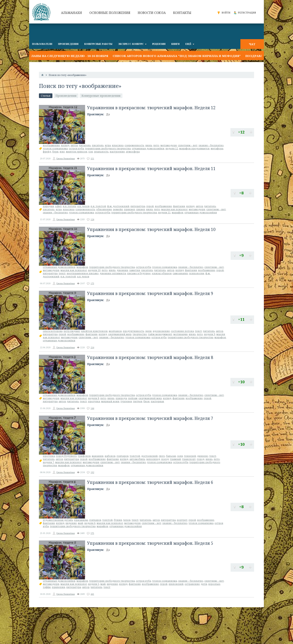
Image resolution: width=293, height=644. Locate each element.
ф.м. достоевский (118, 206)
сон (91, 152)
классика (118, 145)
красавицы (81, 520)
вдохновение (161, 331)
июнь (192, 334)
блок (146, 401)
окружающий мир (120, 334)
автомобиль (137, 459)
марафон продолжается (194, 148)
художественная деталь (58, 520)
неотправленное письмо (83, 273)
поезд (165, 459)
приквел (129, 209)
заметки (135, 270)
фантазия (179, 206)
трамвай (175, 459)
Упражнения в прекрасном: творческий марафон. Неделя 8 (150, 357)
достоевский (149, 456)
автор (74, 145)
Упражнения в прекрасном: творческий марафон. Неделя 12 (151, 108)
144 (92, 408)
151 (92, 158)
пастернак (157, 401)
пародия (48, 206)
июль (149, 145)
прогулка (94, 401)
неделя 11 (164, 212)
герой (150, 206)
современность (134, 145)
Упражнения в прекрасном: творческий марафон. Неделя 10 (151, 229)
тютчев (138, 401)
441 (92, 594)
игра (108, 145)
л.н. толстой (98, 206)
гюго (162, 456)
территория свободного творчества (108, 148)
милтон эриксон (77, 152)
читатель (85, 145)
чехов (127, 520)
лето (156, 145)
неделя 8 (94, 398)
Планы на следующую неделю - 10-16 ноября (69, 56)
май (80, 523)
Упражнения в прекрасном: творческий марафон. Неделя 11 (151, 169)
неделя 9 (210, 334)
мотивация (180, 334)
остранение (192, 584)
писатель (98, 145)
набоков (110, 456)
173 (92, 283)
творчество (140, 334)
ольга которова (53, 331)
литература (138, 206)
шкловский (176, 584)
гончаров (123, 456)
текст (62, 273)
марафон (178, 212)
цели (148, 331)
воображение (51, 145)
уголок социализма (55, 148)
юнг (62, 152)
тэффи (47, 587)
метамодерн (169, 145)
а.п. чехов (83, 206)
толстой (135, 456)
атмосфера (133, 152)
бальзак (171, 456)
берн (55, 152)
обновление (104, 209)
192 (92, 472)
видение (71, 523)
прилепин (58, 587)
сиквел (141, 209)
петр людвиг (72, 331)
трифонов (84, 456)
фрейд (47, 152)
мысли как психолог (174, 209)
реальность (101, 152)
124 (92, 219)
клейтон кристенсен (94, 331)
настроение (117, 152)
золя (180, 456)
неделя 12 (172, 148)
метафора (217, 148)
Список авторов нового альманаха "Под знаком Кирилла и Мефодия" (177, 56)
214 (92, 347)
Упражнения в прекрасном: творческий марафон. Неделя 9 (150, 293)
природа (121, 398)
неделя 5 (94, 584)
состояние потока (182, 331)
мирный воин (110, 401)
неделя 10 (94, 270)
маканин (98, 456)
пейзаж (133, 398)
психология (197, 273)
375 (92, 533)
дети (204, 584)
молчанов (115, 331)
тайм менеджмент (160, 334)
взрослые (214, 584)
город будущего (66, 456)
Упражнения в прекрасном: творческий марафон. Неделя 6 (150, 482)
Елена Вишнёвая (66, 158)
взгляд (65, 145)
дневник (122, 270)
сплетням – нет (188, 145)
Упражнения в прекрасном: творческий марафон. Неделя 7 (150, 418)
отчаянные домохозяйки (148, 148)
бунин (118, 520)
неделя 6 (90, 523)
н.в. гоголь (69, 206)
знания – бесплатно (211, 145)
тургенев (126, 401)
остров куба (76, 148)
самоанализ (180, 273)
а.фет (58, 206)
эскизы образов (162, 273)
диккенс (203, 456)
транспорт (189, 459)
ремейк (118, 209)
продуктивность (133, 331)
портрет (182, 520)
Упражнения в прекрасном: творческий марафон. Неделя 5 (150, 543)
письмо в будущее (139, 273)
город (201, 459)
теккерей (190, 456)
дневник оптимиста (113, 273)
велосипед (153, 459)
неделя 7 (48, 462)
